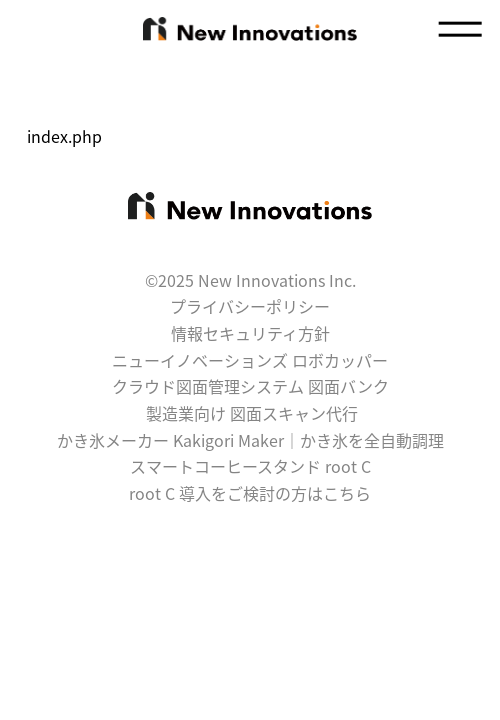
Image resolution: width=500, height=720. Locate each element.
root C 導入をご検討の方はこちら (250, 493)
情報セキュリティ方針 (250, 333)
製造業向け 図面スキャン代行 (252, 413)
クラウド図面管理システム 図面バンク (250, 386)
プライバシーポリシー (250, 306)
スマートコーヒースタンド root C (250, 466)
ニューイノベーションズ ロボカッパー (250, 360)
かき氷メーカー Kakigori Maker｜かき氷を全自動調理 (250, 440)
